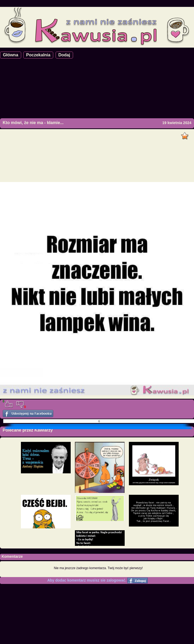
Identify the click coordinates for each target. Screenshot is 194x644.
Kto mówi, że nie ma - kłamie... (33, 123)
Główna (11, 55)
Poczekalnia (38, 55)
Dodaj (64, 55)
